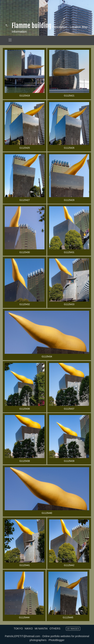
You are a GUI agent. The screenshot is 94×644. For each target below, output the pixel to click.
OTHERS (55, 629)
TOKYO (18, 629)
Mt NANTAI (41, 629)
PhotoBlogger (56, 640)
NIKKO (29, 629)
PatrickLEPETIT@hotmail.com (22, 636)
